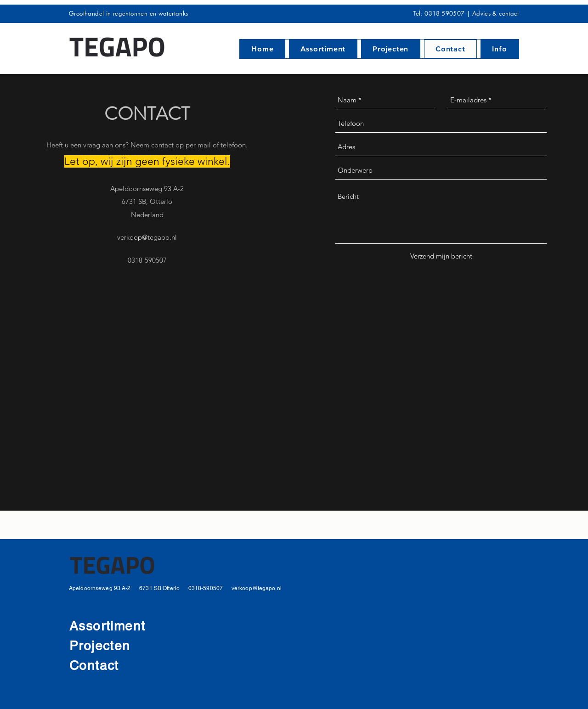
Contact (94, 665)
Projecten (102, 646)
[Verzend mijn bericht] (441, 256)
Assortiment (107, 626)
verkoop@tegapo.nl (147, 237)
